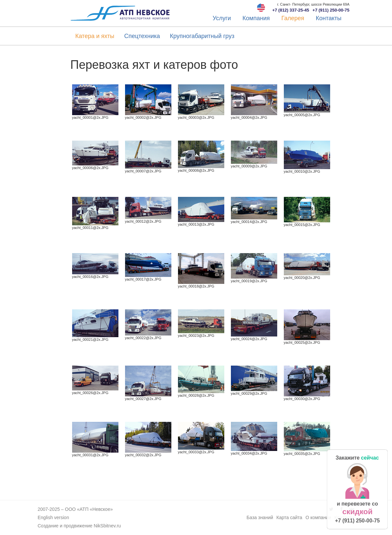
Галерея (293, 18)
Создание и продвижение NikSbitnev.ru (79, 526)
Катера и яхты (95, 36)
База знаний (260, 517)
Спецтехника (142, 36)
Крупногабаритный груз (202, 36)
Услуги (222, 18)
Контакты (329, 18)
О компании (318, 517)
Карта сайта (289, 517)
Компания (256, 18)
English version (53, 517)
